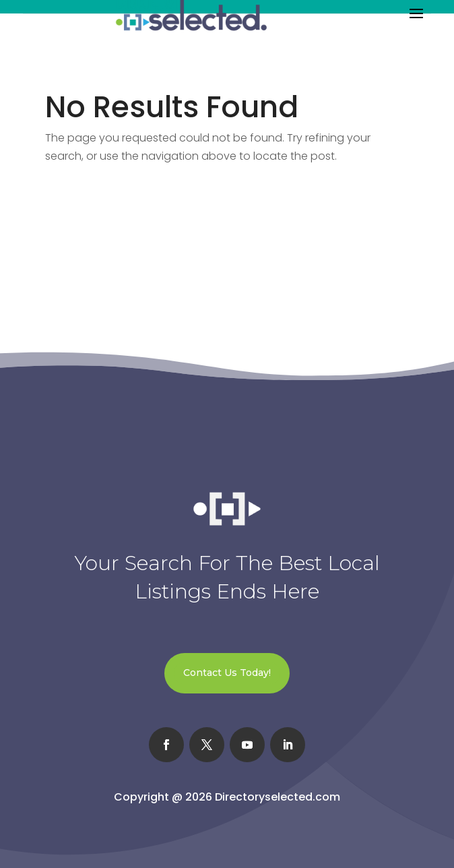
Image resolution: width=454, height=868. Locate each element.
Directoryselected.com (278, 797)
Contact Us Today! (227, 673)
